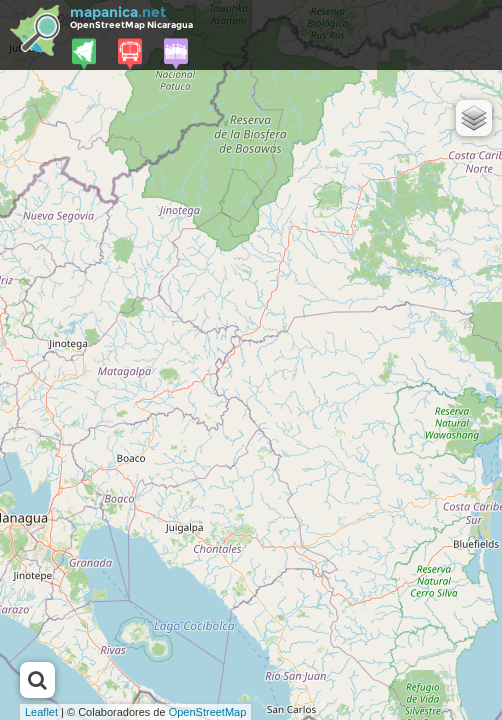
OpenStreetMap (208, 712)
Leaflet (41, 712)
